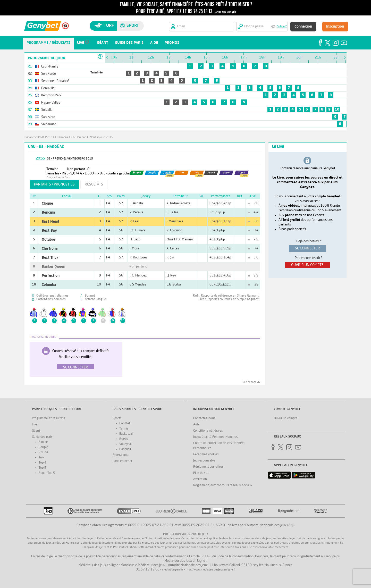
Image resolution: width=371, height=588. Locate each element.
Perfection (51, 276)
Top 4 (42, 463)
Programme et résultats (49, 418)
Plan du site (201, 473)
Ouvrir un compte (286, 418)
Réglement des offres (208, 467)
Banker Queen (53, 267)
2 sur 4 (43, 452)
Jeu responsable (204, 461)
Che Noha (50, 249)
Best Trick (50, 258)
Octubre (48, 240)
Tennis (124, 429)
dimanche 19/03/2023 (39, 137)
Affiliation (200, 479)
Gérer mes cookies (206, 455)
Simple (43, 442)
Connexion (303, 27)
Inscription (335, 27)
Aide (196, 425)
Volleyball (126, 444)
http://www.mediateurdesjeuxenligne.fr (211, 570)
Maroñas (63, 137)
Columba (49, 285)
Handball (125, 449)
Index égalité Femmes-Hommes (216, 437)
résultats (94, 184)
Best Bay (49, 231)
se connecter (307, 248)
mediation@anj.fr (173, 570)
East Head (50, 222)
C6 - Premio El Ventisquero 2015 (92, 137)
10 (337, 110)
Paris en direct (122, 461)
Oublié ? (282, 27)
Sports (117, 418)
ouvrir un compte (307, 265)
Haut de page (249, 382)
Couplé (43, 447)
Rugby (124, 439)
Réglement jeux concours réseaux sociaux (223, 485)
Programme (121, 455)
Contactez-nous (204, 418)
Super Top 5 (47, 473)
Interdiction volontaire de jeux (186, 534)
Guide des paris (42, 437)
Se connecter (76, 367)
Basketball (126, 434)
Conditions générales (208, 431)
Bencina (48, 213)
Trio (41, 458)
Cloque (47, 204)
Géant (36, 431)
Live (35, 425)
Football (125, 424)
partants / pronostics (54, 184)
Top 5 (42, 468)
